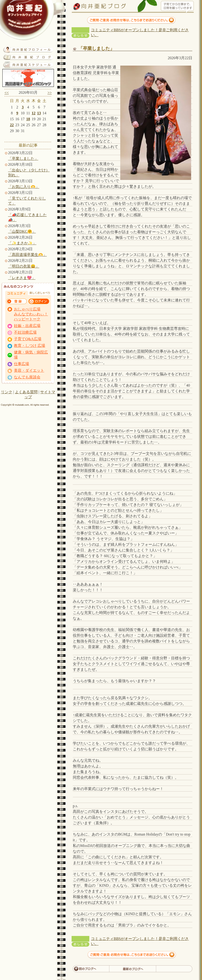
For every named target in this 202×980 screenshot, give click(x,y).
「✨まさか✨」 (22, 243)
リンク (7, 392)
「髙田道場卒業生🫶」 (27, 255)
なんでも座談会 (27, 377)
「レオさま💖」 (22, 278)
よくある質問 (26, 392)
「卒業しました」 (23, 159)
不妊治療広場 (25, 332)
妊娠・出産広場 (27, 326)
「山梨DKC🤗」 (22, 231)
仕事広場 (21, 364)
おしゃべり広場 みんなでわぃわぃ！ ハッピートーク (31, 314)
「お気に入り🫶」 (24, 187)
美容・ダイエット (29, 370)
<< (7, 93)
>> (50, 93)
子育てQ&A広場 (28, 339)
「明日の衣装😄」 (24, 266)
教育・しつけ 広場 (30, 346)
